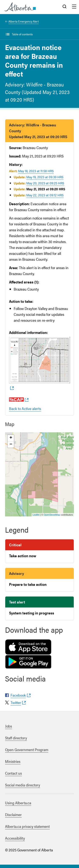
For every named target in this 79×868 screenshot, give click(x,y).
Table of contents (22, 34)
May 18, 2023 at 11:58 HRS (36, 171)
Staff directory (16, 738)
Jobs (9, 726)
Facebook (18, 695)
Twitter (16, 702)
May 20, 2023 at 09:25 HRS (45, 183)
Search (64, 7)
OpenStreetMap (52, 515)
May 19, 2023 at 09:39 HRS (45, 177)
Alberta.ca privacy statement (27, 826)
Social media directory (23, 785)
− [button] (11, 445)
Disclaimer (13, 814)
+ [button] (11, 438)
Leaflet (36, 515)
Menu (74, 7)
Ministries (13, 761)
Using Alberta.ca (18, 803)
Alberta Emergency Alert (24, 21)
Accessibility (15, 838)
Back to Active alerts (25, 408)
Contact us (13, 773)
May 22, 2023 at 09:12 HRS (45, 195)
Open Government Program (27, 750)
